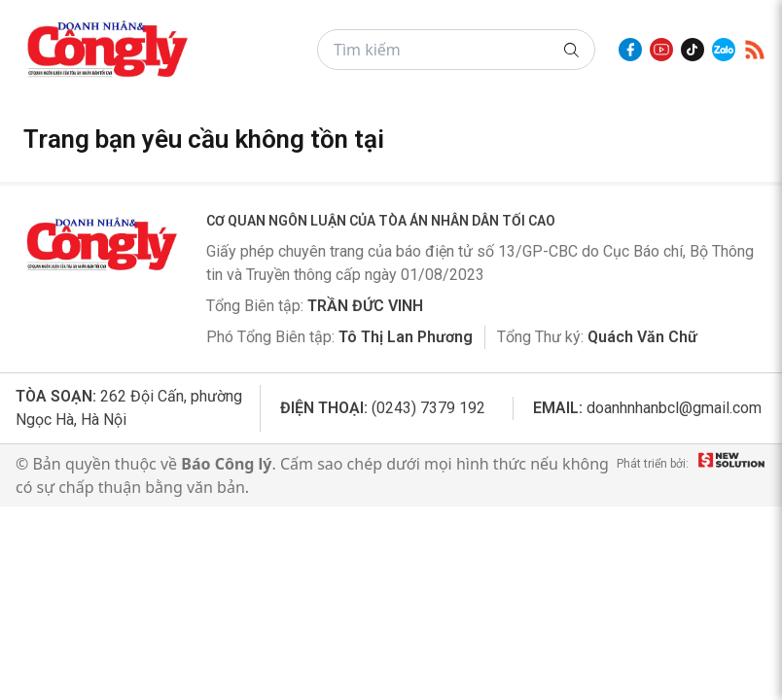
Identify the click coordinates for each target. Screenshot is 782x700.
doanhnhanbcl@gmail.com (674, 408)
